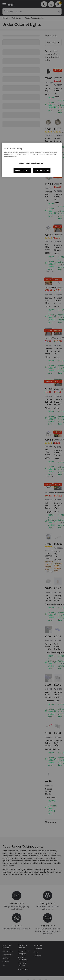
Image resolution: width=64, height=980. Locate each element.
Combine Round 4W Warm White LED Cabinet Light (58, 512)
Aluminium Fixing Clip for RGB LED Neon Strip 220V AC (59, 701)
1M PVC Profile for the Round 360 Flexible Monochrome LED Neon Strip (51, 704)
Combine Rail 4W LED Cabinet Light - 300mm (49, 304)
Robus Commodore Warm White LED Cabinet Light (50, 146)
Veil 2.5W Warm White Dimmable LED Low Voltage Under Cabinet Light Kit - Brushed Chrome (49, 260)
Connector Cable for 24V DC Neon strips (50, 747)
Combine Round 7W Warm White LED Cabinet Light (58, 357)
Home (5, 18)
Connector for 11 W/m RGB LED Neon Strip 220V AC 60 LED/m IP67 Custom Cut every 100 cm (59, 757)
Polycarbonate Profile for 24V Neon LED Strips (51, 650)
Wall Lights (16, 18)
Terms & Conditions (23, 958)
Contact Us (7, 955)
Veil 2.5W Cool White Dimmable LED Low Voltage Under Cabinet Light (49, 514)
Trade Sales (23, 969)
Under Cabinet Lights (34, 18)
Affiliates (37, 956)
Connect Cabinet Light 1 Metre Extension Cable (58, 304)
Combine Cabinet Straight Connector (59, 249)
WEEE (5, 965)
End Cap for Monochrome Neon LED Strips (51, 602)
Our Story (38, 949)
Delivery (6, 958)
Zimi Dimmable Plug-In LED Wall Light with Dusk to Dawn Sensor (49, 96)
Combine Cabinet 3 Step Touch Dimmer (58, 455)
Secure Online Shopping (24, 952)
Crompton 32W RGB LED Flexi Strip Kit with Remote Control (49, 201)
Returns (6, 962)
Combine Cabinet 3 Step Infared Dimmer (49, 354)
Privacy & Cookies (22, 964)
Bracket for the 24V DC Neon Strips (48, 794)
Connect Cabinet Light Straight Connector (59, 199)
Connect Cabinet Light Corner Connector (59, 93)
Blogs (36, 952)
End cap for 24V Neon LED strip (58, 599)
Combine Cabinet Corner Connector (50, 403)
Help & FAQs (8, 951)
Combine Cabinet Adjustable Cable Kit (59, 404)
